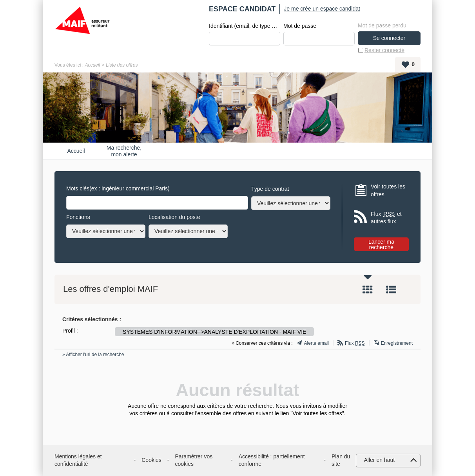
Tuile (368, 290)
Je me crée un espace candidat (322, 9)
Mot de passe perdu (382, 25)
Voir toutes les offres (388, 190)
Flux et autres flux (386, 218)
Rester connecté (384, 50)
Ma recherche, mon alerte (124, 151)
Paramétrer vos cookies (194, 460)
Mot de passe (300, 26)
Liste (391, 290)
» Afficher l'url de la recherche (93, 355)
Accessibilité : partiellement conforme (272, 460)
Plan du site (341, 460)
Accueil (92, 65)
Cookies (151, 460)
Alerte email (316, 343)
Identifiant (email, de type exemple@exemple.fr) (245, 26)
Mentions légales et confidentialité (78, 460)
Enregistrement (397, 343)
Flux (355, 343)
